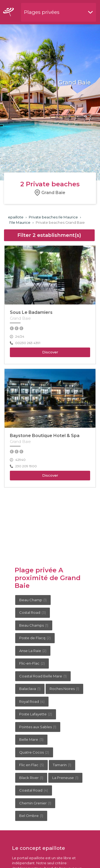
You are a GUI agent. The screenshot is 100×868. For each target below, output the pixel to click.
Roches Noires (64, 689)
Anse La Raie (33, 651)
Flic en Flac (31, 765)
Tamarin (62, 765)
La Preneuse (65, 778)
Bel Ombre (31, 816)
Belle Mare (31, 739)
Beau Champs (34, 625)
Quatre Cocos (34, 752)
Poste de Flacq (35, 638)
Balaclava (30, 689)
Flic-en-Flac (32, 663)
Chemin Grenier (35, 803)
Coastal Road (34, 790)
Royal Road (32, 701)
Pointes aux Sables (38, 727)
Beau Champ (33, 600)
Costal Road (33, 612)
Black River (31, 778)
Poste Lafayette (36, 714)
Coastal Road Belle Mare (43, 676)
